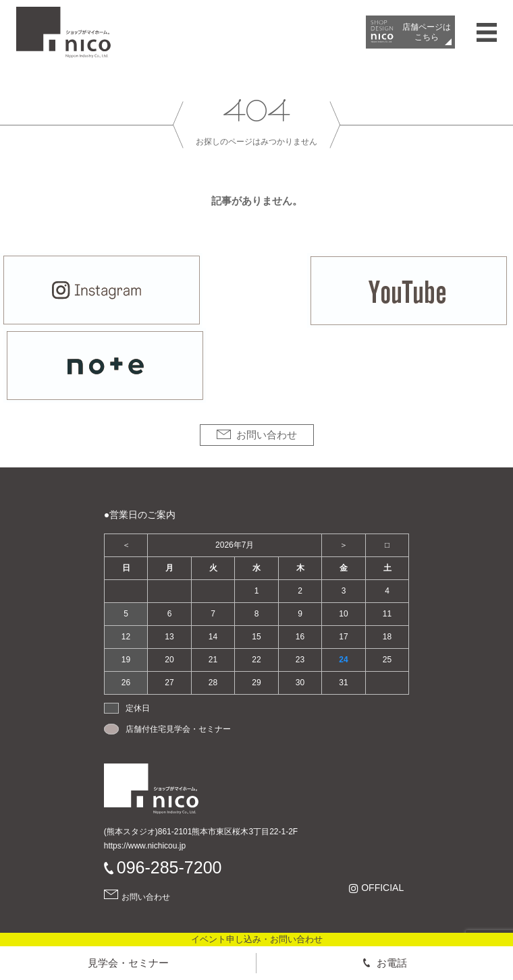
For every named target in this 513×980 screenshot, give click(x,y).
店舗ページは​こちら (427, 32)
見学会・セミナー (128, 963)
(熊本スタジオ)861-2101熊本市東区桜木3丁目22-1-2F (201, 832)
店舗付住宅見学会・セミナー (178, 729)
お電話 (392, 963)
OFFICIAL (382, 888)
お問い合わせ (267, 435)
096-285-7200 (169, 867)
